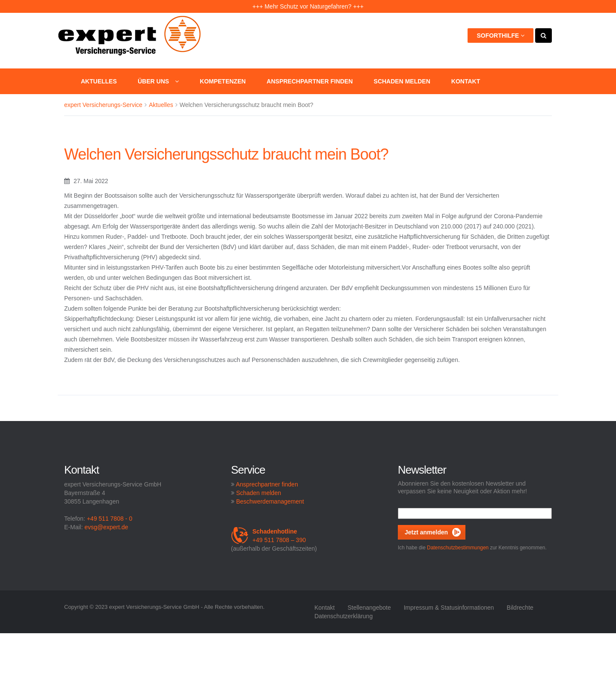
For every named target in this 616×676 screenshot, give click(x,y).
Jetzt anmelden (426, 532)
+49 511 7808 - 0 (110, 519)
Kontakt (466, 81)
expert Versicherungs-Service (103, 105)
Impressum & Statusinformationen (449, 608)
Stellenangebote (369, 608)
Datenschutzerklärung (344, 616)
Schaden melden (402, 81)
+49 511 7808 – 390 (268, 536)
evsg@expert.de (106, 527)
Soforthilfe (500, 36)
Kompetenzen (223, 81)
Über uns (158, 81)
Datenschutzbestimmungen (458, 548)
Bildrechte (520, 608)
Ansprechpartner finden (309, 81)
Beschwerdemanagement (270, 501)
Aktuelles (99, 81)
